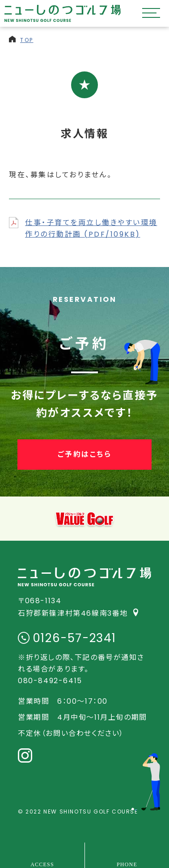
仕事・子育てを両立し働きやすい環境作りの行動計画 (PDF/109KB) (91, 228)
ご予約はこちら (85, 454)
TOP (27, 40)
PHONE (127, 864)
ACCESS (42, 864)
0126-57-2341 (74, 638)
